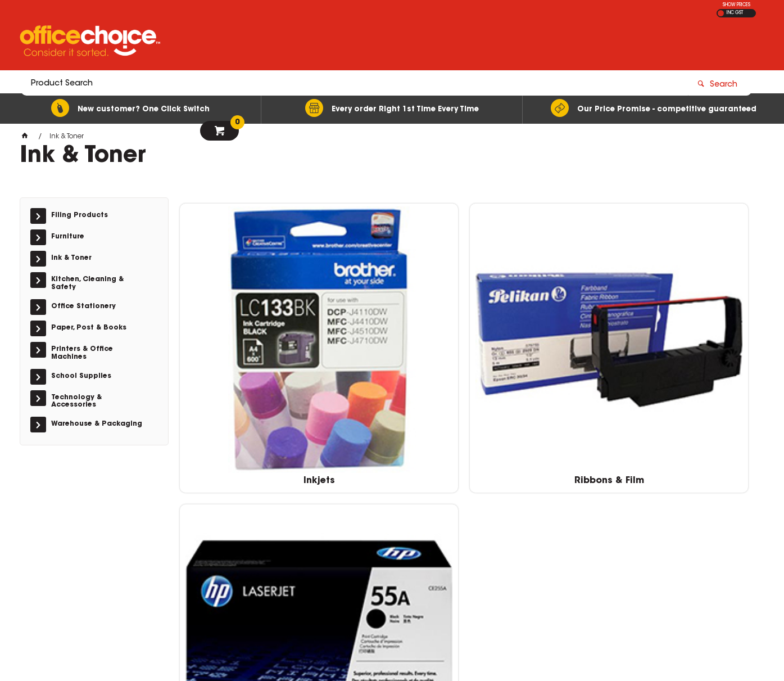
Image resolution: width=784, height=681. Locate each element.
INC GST (735, 13)
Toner (543, 349)
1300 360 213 (569, 495)
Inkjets (248, 349)
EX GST (721, 13)
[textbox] (326, 43)
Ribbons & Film (396, 349)
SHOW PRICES (737, 5)
